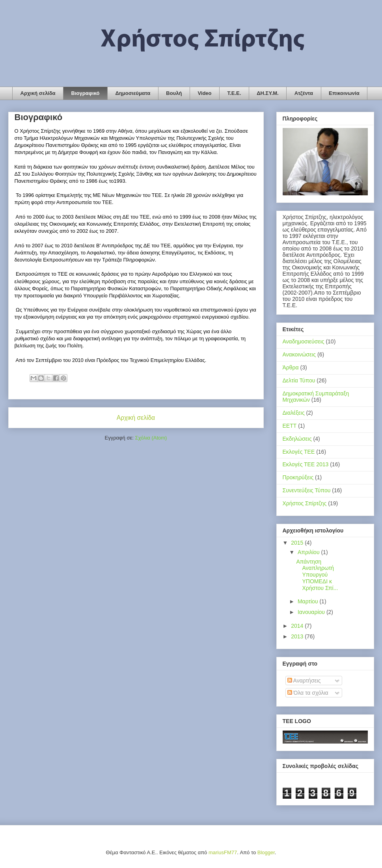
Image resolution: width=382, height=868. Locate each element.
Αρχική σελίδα (38, 93)
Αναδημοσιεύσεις (304, 341)
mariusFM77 (223, 852)
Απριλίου (309, 552)
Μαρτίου (309, 601)
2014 (298, 626)
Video (204, 93)
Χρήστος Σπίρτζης (305, 503)
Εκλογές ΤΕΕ (299, 452)
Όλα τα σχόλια (308, 693)
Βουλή (174, 93)
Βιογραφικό (86, 93)
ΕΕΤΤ (290, 426)
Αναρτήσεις (304, 681)
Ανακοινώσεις (299, 354)
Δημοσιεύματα (133, 93)
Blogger (266, 852)
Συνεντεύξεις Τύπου (307, 490)
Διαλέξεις (294, 413)
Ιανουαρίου (312, 612)
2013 (298, 636)
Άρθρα (291, 367)
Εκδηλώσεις (297, 439)
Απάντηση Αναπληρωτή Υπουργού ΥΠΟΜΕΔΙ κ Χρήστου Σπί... (317, 575)
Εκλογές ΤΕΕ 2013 (306, 464)
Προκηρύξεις (298, 477)
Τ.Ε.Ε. (234, 93)
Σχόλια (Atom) (151, 438)
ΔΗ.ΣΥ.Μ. (267, 93)
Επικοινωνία (344, 93)
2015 (298, 543)
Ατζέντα (304, 93)
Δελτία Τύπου (299, 380)
